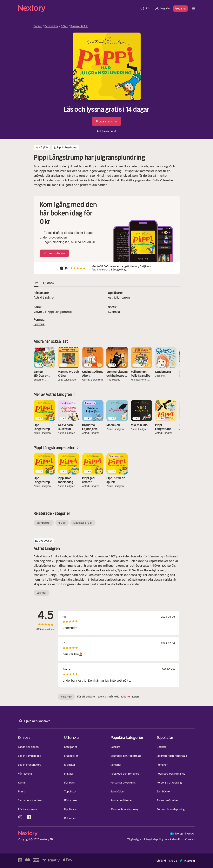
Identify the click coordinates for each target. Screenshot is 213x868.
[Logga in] (162, 9)
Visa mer (66, 697)
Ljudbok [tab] (49, 283)
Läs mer (42, 593)
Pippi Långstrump (59, 312)
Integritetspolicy (154, 839)
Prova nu (180, 9)
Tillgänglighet (135, 839)
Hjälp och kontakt (34, 721)
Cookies (190, 840)
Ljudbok (39, 324)
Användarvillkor (174, 839)
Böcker (38, 26)
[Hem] (78, 9)
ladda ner (125, 697)
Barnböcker (51, 26)
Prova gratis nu (107, 121)
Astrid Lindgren (44, 297)
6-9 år (64, 26)
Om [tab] (36, 283)
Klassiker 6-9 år (79, 26)
